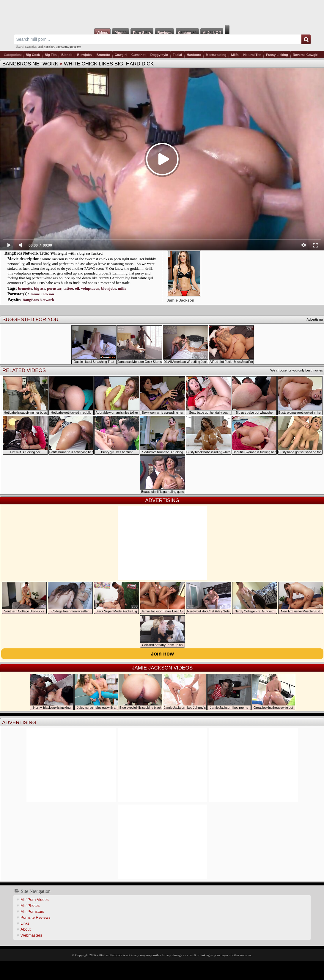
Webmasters (31, 935)
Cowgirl (121, 55)
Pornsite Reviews (35, 917)
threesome (62, 47)
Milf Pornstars (32, 911)
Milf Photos (30, 905)
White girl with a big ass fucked (77, 253)
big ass (40, 288)
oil (77, 288)
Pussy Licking (277, 55)
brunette (25, 288)
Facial (177, 55)
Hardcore (194, 55)
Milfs (235, 55)
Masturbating (216, 55)
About (26, 929)
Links (25, 923)
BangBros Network (30, 64)
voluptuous (90, 288)
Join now (162, 654)
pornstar (54, 288)
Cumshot (139, 55)
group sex (75, 47)
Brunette (103, 55)
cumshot (49, 47)
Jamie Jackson (42, 294)
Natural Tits (252, 55)
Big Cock (33, 55)
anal (40, 47)
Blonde (67, 55)
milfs (122, 288)
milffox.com (114, 955)
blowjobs (108, 288)
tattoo (68, 288)
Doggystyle (159, 55)
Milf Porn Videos (34, 900)
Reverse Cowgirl (306, 55)
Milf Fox (162, 12)
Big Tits (51, 55)
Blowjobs (85, 55)
